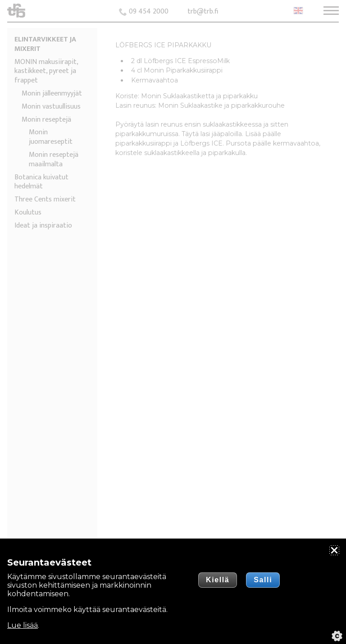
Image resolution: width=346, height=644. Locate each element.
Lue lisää (23, 625)
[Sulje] (334, 550)
